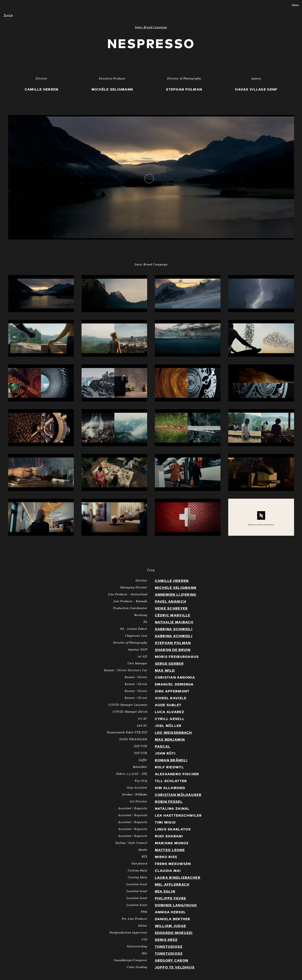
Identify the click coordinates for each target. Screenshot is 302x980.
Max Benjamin (170, 740)
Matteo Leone (170, 850)
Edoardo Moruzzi (174, 933)
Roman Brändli (171, 760)
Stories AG (12, 5)
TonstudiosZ (169, 947)
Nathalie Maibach (174, 622)
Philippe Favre (171, 898)
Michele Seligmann (176, 588)
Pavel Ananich (171, 602)
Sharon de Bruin (173, 650)
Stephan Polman (173, 643)
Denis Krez (166, 940)
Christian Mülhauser (178, 795)
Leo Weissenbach (173, 733)
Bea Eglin (165, 892)
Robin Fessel (169, 802)
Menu (292, 5)
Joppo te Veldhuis (175, 967)
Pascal (163, 747)
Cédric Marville (173, 615)
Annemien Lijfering (176, 595)
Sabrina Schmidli (174, 629)
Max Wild (165, 671)
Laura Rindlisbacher (178, 878)
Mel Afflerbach (172, 885)
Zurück (8, 16)
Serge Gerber (169, 664)
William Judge (171, 926)
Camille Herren (172, 581)
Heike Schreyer (171, 608)
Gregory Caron (172, 961)
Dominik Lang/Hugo (176, 905)
